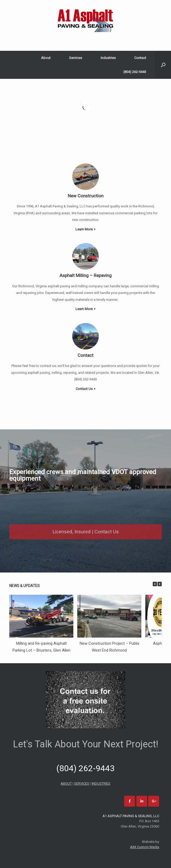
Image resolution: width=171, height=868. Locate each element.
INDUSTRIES (101, 783)
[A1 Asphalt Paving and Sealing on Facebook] (130, 801)
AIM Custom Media (145, 847)
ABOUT (66, 783)
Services (76, 58)
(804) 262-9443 (135, 72)
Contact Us (86, 389)
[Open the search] (163, 65)
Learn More (85, 229)
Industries (108, 58)
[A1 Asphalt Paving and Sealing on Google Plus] (154, 801)
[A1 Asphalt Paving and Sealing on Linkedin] (142, 801)
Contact (140, 58)
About (46, 58)
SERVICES (82, 783)
